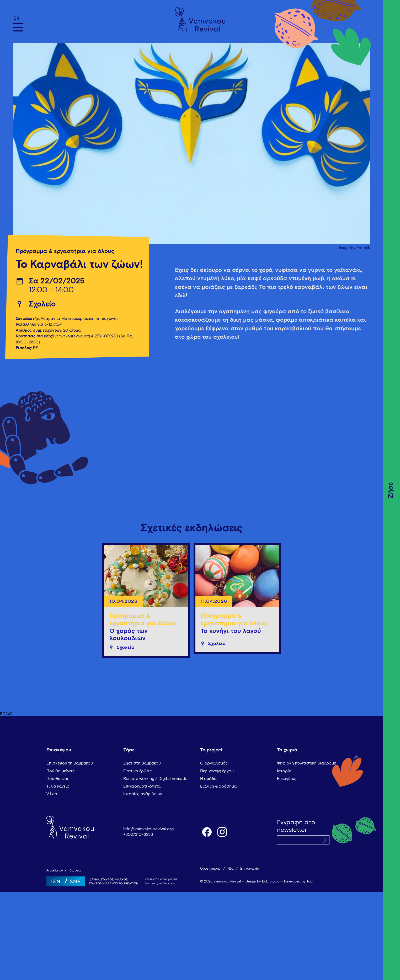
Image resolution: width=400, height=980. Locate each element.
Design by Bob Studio (262, 882)
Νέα (230, 869)
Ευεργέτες (287, 779)
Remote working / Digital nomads (155, 779)
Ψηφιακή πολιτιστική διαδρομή (307, 763)
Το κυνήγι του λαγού (231, 631)
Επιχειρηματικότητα (142, 786)
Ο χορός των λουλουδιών (129, 635)
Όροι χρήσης (210, 869)
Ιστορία (284, 771)
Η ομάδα (208, 779)
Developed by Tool (299, 882)
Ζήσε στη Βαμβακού (142, 763)
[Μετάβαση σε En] (18, 18)
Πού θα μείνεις (61, 771)
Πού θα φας (58, 779)
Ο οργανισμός (214, 763)
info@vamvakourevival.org (67, 336)
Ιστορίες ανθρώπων (143, 794)
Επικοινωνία (250, 869)
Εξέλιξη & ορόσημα (218, 786)
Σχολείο (42, 304)
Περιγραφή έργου (217, 771)
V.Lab (52, 794)
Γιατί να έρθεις (138, 771)
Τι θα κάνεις (58, 786)
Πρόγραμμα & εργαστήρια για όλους (65, 251)
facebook (207, 832)
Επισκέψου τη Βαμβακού (70, 763)
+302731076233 (138, 834)
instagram (222, 832)
